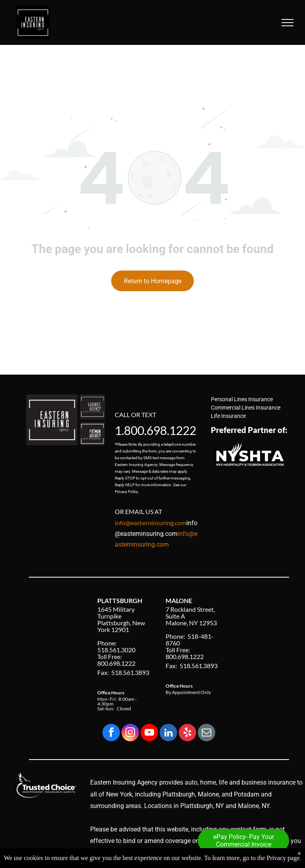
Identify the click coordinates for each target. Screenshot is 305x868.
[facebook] (111, 734)
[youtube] (149, 734)
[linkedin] (168, 734)
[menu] (288, 23)
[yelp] (187, 734)
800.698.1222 (160, 430)
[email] (207, 734)
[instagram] (130, 734)
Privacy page (283, 858)
